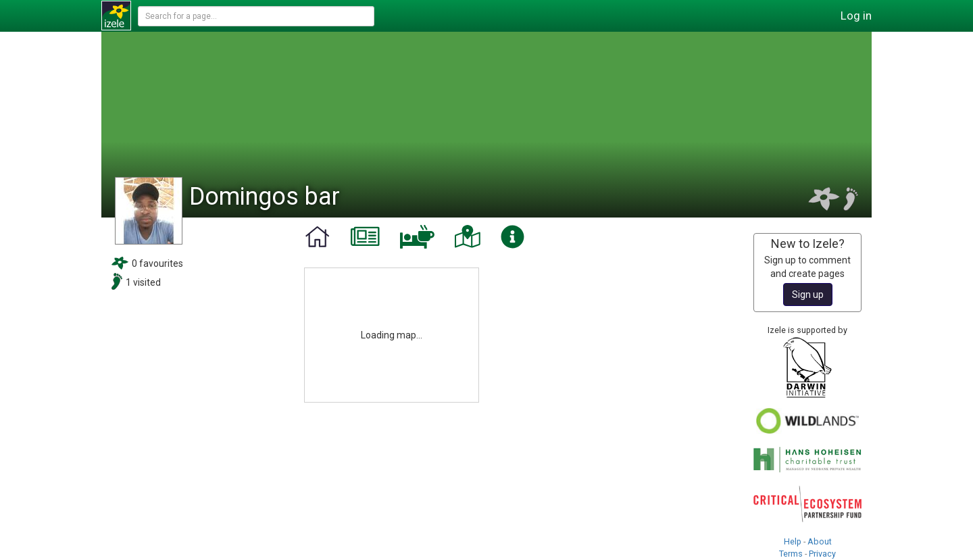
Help (793, 541)
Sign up (808, 295)
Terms (791, 554)
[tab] (317, 237)
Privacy (822, 554)
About (820, 541)
